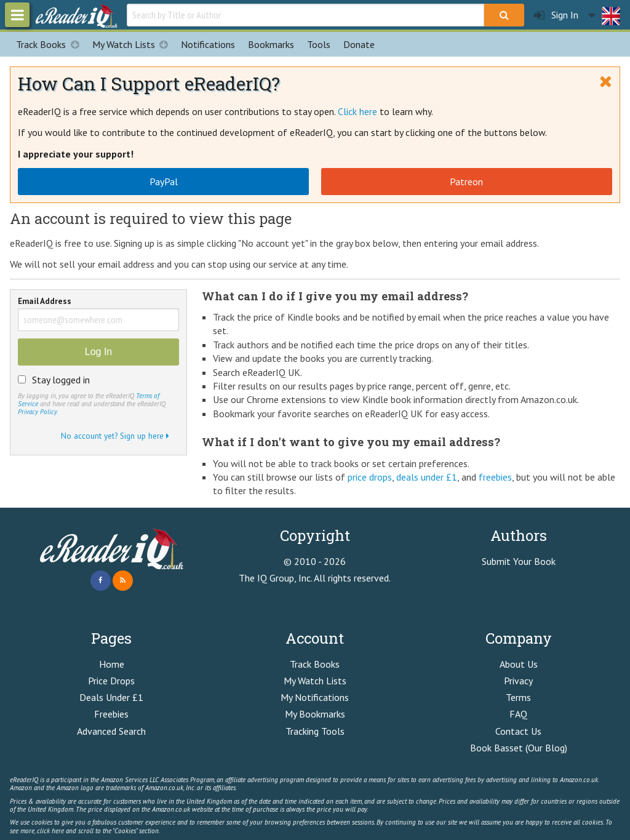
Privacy (518, 681)
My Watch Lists (134, 44)
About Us (519, 664)
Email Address (45, 302)
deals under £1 (427, 477)
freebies (495, 477)
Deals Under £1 (111, 697)
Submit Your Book (519, 561)
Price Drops (111, 681)
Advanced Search (111, 731)
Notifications (208, 44)
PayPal (164, 182)
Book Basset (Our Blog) (519, 748)
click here (50, 831)
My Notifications (315, 697)
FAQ (518, 714)
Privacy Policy (37, 412)
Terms (518, 697)
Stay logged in (61, 380)
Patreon (466, 182)
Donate (359, 44)
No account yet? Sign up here (115, 436)
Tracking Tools (315, 731)
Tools (319, 44)
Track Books (51, 44)
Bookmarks (271, 44)
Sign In (556, 15)
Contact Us (518, 731)
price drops (370, 477)
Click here (357, 111)
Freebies (111, 714)
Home (112, 664)
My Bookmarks (315, 714)
